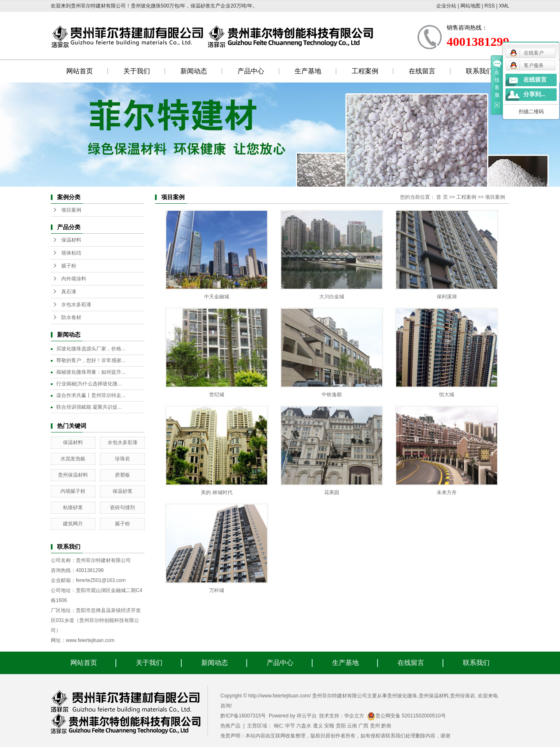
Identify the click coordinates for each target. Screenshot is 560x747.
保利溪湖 (447, 297)
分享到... (534, 94)
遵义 (318, 726)
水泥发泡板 (73, 459)
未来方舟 (447, 492)
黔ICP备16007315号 (243, 716)
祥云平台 (307, 716)
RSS (490, 6)
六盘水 (304, 726)
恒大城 (447, 395)
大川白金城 (332, 297)
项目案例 (71, 210)
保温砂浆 (122, 491)
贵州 (375, 726)
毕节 (290, 726)
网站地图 (470, 6)
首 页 (442, 197)
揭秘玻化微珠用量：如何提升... (91, 372)
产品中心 (251, 71)
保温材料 (71, 240)
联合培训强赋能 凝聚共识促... (89, 407)
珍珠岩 (122, 459)
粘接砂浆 (73, 507)
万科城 (217, 590)
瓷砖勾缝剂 (122, 507)
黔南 (386, 726)
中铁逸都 (332, 395)
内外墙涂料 (74, 279)
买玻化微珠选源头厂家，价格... (91, 349)
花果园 (332, 492)
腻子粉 (69, 266)
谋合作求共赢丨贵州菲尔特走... (91, 395)
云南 (352, 726)
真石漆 (69, 292)
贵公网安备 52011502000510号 (406, 716)
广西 (363, 726)
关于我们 (137, 71)
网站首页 (80, 71)
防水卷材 (71, 317)
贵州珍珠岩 (462, 696)
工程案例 (365, 71)
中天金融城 (217, 297)
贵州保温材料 (73, 475)
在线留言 (422, 71)
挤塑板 (122, 475)
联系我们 (479, 71)
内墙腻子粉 (73, 491)
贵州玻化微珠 (402, 696)
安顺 (329, 726)
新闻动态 (194, 71)
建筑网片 (73, 524)
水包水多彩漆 (76, 305)
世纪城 (217, 395)
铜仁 (279, 726)
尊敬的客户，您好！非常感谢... (91, 360)
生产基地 (308, 71)
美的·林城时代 (216, 492)
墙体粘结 (71, 253)
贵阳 (341, 726)
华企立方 (354, 716)
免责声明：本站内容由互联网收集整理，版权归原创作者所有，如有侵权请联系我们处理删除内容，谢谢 (335, 736)
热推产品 (230, 726)
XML (504, 6)
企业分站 (446, 6)
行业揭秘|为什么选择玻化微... (89, 384)
